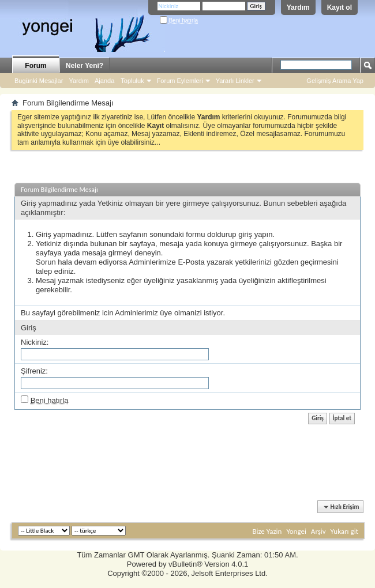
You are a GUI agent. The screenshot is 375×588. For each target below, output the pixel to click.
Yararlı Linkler (235, 81)
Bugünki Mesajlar (39, 81)
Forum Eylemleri (180, 81)
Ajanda (104, 81)
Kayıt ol (340, 7)
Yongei (296, 531)
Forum (35, 66)
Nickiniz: (35, 342)
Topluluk (132, 81)
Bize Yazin (267, 531)
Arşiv (318, 531)
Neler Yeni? (85, 66)
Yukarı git (344, 531)
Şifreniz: (34, 371)
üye (166, 313)
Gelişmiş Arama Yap (335, 81)
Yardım (298, 7)
